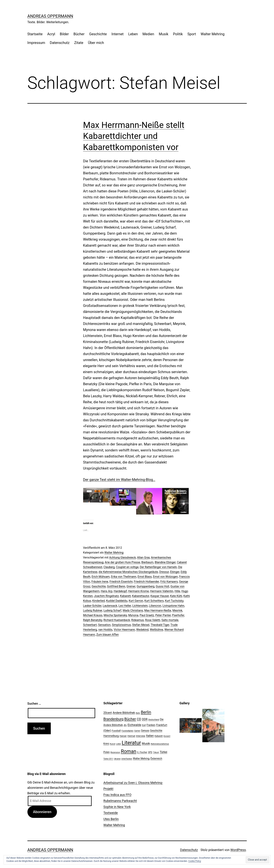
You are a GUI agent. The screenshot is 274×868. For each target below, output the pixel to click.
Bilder (64, 34)
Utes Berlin (111, 819)
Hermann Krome (139, 591)
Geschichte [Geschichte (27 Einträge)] (156, 731)
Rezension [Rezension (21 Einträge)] (115, 752)
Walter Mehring (213, 34)
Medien (148, 34)
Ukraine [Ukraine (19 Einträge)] (117, 759)
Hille (177, 591)
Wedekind (142, 630)
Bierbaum (147, 562)
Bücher (79, 34)
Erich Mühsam (101, 577)
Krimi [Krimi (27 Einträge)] (106, 744)
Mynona (133, 615)
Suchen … (34, 703)
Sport (192, 34)
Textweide (111, 813)
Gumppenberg (145, 586)
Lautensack (110, 606)
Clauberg (109, 567)
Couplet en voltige (127, 567)
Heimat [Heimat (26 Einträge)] (131, 736)
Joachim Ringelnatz (106, 596)
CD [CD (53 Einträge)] (139, 719)
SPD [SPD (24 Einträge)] (150, 752)
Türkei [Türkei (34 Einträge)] (163, 752)
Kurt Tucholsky (174, 601)
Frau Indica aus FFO (117, 795)
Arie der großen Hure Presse (122, 562)
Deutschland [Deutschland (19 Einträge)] (154, 720)
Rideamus (138, 620)
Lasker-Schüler (92, 606)
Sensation (104, 625)
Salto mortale (170, 620)
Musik (164, 34)
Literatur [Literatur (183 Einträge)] (131, 743)
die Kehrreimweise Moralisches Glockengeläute (128, 572)
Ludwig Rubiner (93, 610)
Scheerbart (90, 625)
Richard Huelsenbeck (117, 620)
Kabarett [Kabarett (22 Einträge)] (159, 736)
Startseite (35, 34)
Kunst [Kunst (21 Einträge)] (113, 744)
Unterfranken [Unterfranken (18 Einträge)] (127, 759)
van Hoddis (105, 630)
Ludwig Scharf (112, 610)
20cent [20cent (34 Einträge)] (108, 713)
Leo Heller (125, 606)
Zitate (79, 43)
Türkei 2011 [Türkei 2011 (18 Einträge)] (108, 759)
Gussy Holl (162, 586)
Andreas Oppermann (50, 16)
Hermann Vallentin (162, 591)
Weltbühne (157, 630)
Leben (133, 34)
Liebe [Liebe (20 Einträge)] (118, 744)
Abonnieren (42, 812)
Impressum (36, 43)
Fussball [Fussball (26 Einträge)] (116, 731)
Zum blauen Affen (107, 635)
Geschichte (98, 34)
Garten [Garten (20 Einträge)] (137, 731)
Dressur (164, 572)
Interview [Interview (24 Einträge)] (141, 736)
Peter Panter (163, 615)
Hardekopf (120, 591)
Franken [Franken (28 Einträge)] (151, 725)
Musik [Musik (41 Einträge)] (146, 743)
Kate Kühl (176, 596)
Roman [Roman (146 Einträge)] (129, 751)
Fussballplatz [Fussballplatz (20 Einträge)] (127, 731)
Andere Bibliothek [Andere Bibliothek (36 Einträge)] (124, 713)
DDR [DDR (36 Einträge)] (145, 719)
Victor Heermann (124, 630)
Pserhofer (178, 615)
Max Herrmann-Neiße (158, 610)
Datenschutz (60, 43)
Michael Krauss (93, 615)
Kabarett (126, 596)
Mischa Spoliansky (115, 615)
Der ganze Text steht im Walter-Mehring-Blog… (119, 480)
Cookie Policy (195, 861)
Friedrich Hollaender (146, 582)
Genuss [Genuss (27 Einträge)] (145, 731)
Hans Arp (107, 591)
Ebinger (175, 572)
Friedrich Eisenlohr (121, 582)
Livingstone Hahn (173, 606)
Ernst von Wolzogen (165, 577)
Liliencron (155, 606)
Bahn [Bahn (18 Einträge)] (138, 713)
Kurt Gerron (136, 601)
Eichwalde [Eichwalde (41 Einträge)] (134, 725)
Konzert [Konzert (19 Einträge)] (167, 736)
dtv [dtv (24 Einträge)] (125, 725)
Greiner (131, 586)
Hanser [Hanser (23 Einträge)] (123, 736)
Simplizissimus (121, 625)
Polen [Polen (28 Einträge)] (107, 752)
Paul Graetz (147, 615)
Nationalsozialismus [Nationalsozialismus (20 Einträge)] (160, 744)
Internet (118, 34)
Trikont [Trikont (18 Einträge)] (156, 752)
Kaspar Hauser (160, 596)
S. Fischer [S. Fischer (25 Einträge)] (142, 752)
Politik (178, 34)
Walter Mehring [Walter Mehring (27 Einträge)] (141, 759)
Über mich (96, 43)
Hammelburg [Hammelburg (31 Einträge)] (111, 736)
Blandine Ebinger (165, 562)
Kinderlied (99, 601)
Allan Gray (143, 557)
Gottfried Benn (116, 586)
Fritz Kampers (169, 582)
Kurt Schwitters (154, 601)
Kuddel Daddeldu (117, 601)
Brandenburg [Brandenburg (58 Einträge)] (114, 719)
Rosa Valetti (153, 620)
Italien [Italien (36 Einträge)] (150, 736)
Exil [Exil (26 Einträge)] (144, 725)
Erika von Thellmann (124, 577)
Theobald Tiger (160, 625)
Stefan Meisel (141, 625)
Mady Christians (133, 610)
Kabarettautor (141, 596)
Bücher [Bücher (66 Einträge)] (130, 719)
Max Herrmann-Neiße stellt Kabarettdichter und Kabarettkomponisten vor (134, 136)
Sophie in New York (117, 807)
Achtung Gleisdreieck (122, 557)
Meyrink (177, 610)
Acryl (51, 34)
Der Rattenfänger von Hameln (158, 567)
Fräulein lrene (100, 582)
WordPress (238, 850)
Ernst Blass (145, 577)
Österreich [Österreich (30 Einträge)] (156, 759)
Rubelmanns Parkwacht (120, 801)
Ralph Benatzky (93, 620)
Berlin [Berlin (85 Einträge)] (146, 712)
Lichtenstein (140, 606)
